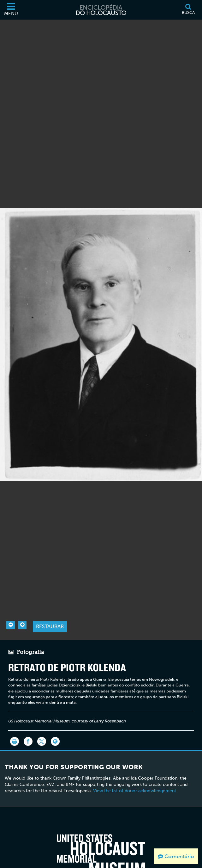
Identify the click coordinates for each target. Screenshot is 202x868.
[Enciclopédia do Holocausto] (101, 10)
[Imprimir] (15, 731)
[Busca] (188, 10)
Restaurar (50, 616)
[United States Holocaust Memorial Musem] (101, 844)
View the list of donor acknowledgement (135, 780)
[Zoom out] (11, 614)
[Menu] (11, 10)
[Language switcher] (55, 731)
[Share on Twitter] (42, 731)
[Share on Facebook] (28, 731)
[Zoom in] (22, 614)
